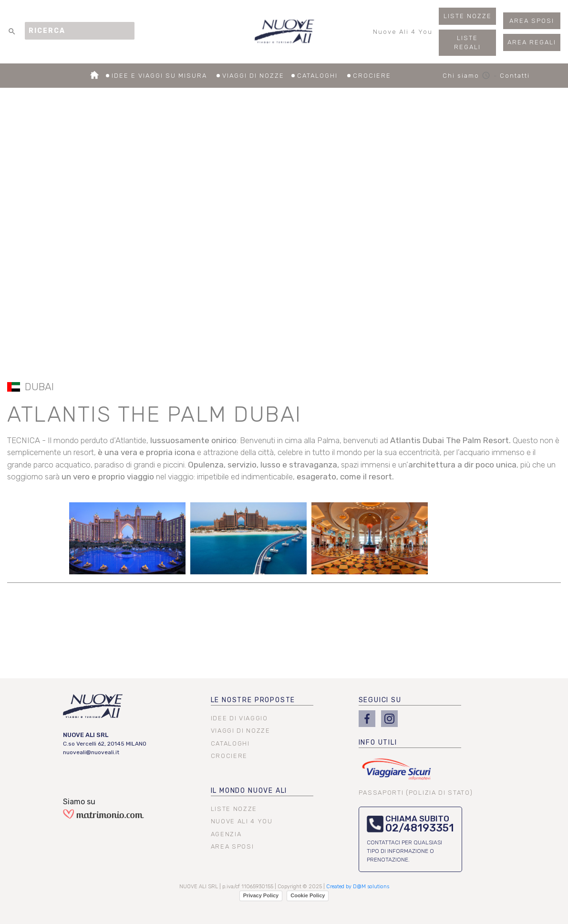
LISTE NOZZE (468, 16)
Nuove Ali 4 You (403, 34)
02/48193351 (420, 828)
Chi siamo (468, 76)
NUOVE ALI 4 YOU (242, 821)
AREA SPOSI (532, 21)
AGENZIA (226, 834)
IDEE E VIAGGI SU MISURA (166, 76)
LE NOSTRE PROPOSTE (253, 700)
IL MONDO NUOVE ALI (249, 791)
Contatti (515, 76)
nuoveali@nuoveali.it (91, 752)
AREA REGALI (532, 42)
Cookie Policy (308, 895)
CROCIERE (372, 76)
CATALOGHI (324, 76)
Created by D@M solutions (358, 887)
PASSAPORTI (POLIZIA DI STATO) (416, 793)
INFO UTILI (378, 742)
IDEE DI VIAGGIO (239, 718)
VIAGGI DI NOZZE (258, 76)
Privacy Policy (261, 895)
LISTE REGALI (467, 43)
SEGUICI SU (380, 700)
